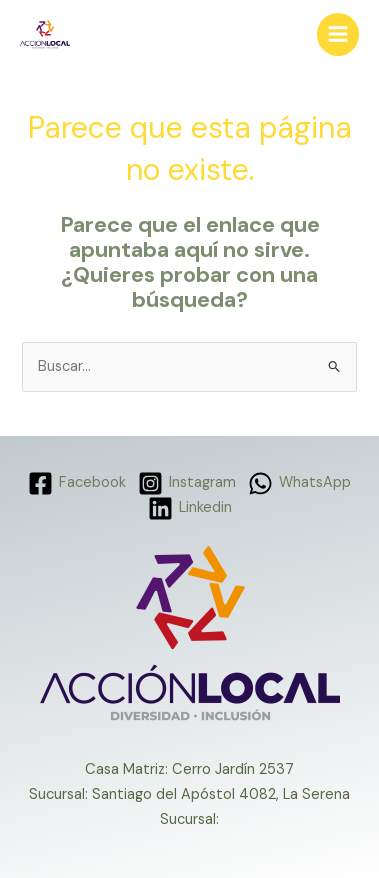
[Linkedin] (190, 508)
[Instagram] (187, 483)
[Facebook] (78, 483)
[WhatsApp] (299, 483)
